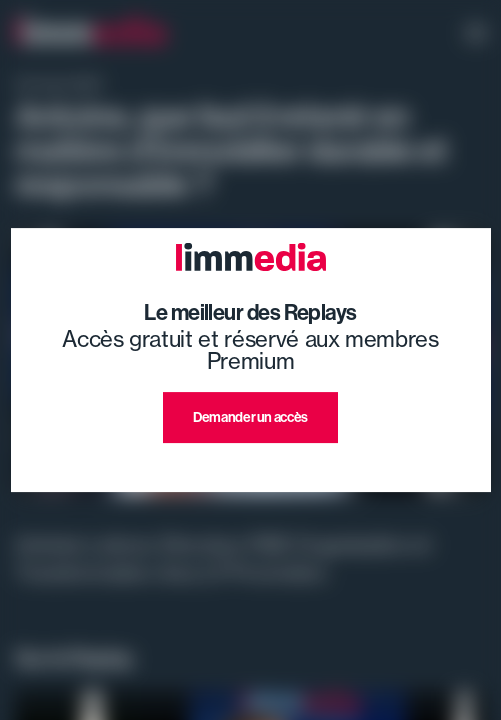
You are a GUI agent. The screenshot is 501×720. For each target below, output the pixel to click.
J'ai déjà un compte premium (250, 466)
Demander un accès (250, 417)
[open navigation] (476, 35)
